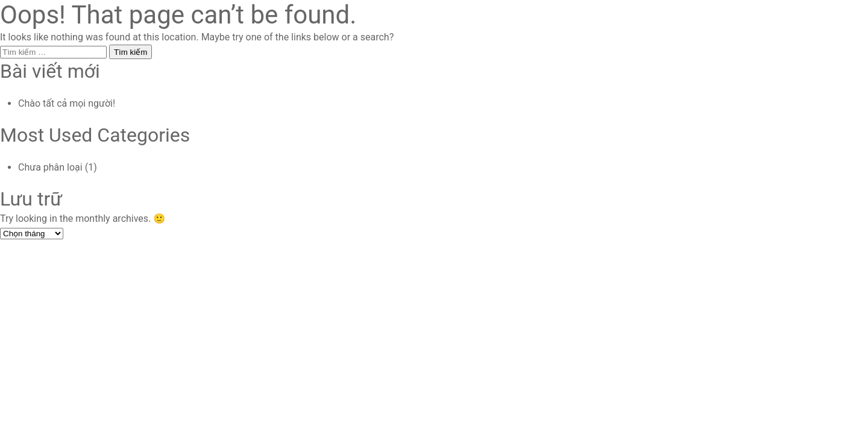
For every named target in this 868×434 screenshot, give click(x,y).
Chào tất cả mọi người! (67, 103)
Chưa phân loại (50, 167)
